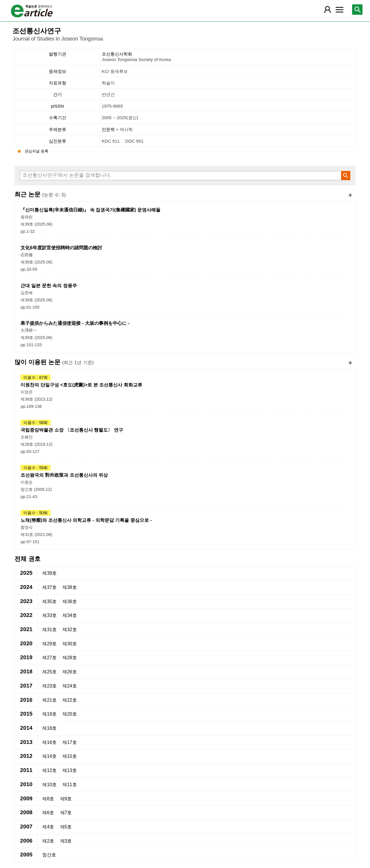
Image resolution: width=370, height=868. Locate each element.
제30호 (70, 644)
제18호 (49, 728)
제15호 (70, 756)
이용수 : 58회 (36, 423)
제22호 (70, 700)
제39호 (49, 573)
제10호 (49, 785)
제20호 (70, 714)
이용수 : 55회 (36, 468)
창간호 (49, 855)
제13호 (70, 770)
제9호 (66, 799)
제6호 (48, 813)
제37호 (49, 587)
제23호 (49, 686)
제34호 (70, 615)
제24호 (70, 686)
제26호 (70, 672)
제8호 (48, 799)
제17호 (70, 742)
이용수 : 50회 (36, 513)
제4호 (48, 827)
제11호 (70, 785)
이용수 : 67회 (36, 377)
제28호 (70, 658)
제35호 (49, 601)
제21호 (49, 700)
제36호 (70, 601)
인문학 (109, 129)
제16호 (49, 742)
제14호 (49, 756)
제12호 (49, 770)
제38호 (70, 587)
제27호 (49, 658)
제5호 (66, 827)
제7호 (66, 813)
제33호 (49, 615)
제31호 (49, 630)
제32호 (70, 630)
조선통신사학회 (228, 57)
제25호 (49, 672)
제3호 (66, 841)
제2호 (48, 841)
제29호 (49, 644)
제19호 (49, 714)
